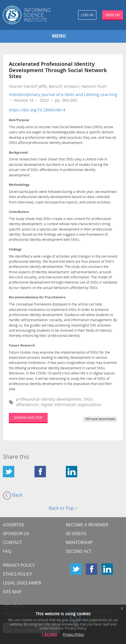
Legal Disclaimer (22, 583)
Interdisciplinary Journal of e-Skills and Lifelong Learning (63, 95)
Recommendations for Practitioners (37, 298)
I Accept (49, 635)
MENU (59, 36)
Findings (15, 250)
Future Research (22, 346)
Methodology (19, 185)
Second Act (79, 552)
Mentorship (79, 543)
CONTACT (12, 543)
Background (18, 153)
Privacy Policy (19, 566)
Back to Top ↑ (63, 509)
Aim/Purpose (19, 120)
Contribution (19, 212)
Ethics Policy (17, 575)
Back (13, 496)
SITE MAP (12, 592)
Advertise (14, 525)
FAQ (7, 552)
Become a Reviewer (87, 525)
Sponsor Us (16, 534)
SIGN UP (113, 15)
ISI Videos (76, 534)
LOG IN (87, 15)
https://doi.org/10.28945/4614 (37, 110)
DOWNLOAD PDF (28, 418)
